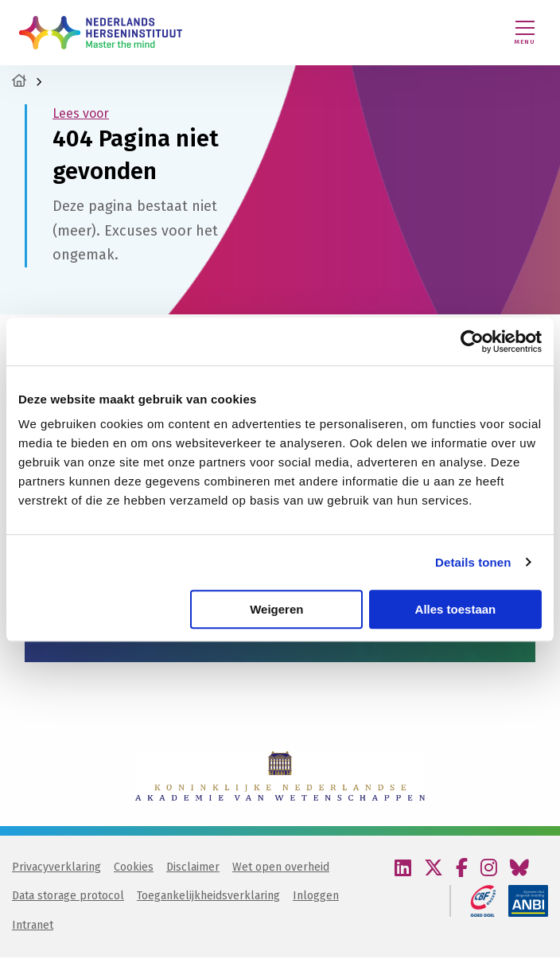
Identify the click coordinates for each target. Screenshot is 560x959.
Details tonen (473, 562)
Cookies (134, 869)
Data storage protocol (68, 897)
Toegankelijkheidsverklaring (208, 897)
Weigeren (276, 609)
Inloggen (316, 897)
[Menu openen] (525, 33)
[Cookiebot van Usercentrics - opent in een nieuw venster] (472, 341)
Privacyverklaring (56, 869)
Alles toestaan (456, 609)
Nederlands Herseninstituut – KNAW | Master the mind (101, 33)
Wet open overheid (281, 869)
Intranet (33, 927)
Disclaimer (193, 869)
